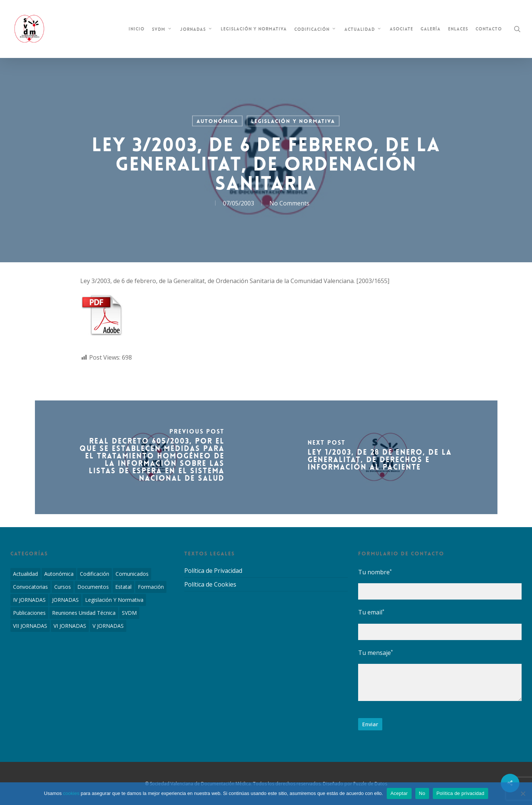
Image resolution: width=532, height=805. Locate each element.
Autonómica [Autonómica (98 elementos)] (59, 574)
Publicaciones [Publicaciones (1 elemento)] (29, 613)
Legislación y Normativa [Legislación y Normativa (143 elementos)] (114, 600)
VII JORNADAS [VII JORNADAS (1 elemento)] (30, 626)
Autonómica (217, 121)
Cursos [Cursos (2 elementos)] (63, 587)
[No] (523, 793)
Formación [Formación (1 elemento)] (151, 587)
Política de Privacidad (213, 571)
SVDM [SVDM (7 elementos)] (129, 613)
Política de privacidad (460, 793)
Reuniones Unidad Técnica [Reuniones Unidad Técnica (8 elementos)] (84, 613)
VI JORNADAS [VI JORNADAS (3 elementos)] (70, 626)
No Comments (289, 203)
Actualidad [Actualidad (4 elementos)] (25, 574)
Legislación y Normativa (293, 121)
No (422, 793)
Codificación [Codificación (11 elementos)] (95, 574)
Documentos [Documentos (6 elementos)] (93, 587)
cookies (71, 793)
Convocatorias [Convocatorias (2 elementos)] (30, 587)
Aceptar (399, 793)
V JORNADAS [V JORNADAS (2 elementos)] (108, 626)
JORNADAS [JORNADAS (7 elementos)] (65, 600)
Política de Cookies (210, 584)
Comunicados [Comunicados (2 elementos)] (132, 574)
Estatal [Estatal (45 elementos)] (123, 587)
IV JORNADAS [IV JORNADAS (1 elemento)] (29, 600)
